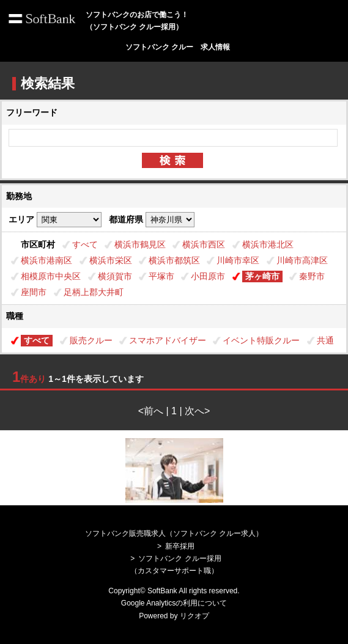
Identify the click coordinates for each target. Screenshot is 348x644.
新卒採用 (180, 546)
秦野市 (312, 276)
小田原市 (208, 276)
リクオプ (194, 616)
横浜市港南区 (46, 260)
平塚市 (161, 276)
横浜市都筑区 (174, 260)
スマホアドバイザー (168, 340)
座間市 (34, 292)
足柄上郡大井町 (94, 292)
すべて (85, 244)
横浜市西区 (204, 244)
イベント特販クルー (261, 340)
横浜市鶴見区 (140, 244)
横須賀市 (115, 276)
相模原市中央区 (51, 276)
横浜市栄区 (111, 260)
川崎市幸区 (238, 260)
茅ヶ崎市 (262, 276)
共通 (325, 340)
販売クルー (91, 340)
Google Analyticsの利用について (174, 603)
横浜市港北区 (268, 244)
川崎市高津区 (302, 260)
